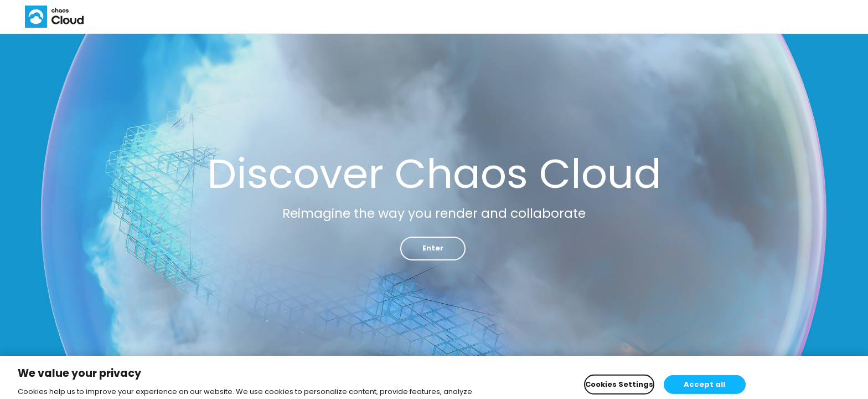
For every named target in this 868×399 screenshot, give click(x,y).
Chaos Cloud (56, 17)
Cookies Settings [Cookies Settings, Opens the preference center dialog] (619, 387)
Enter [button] (433, 248)
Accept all (704, 387)
